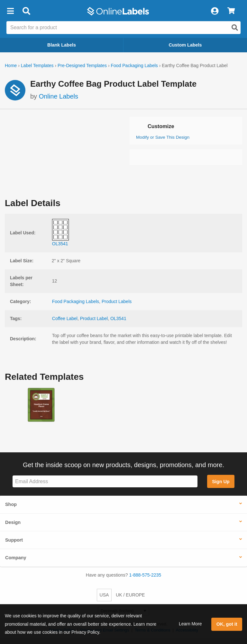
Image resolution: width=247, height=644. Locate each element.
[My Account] (215, 11)
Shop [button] (11, 504)
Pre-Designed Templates (82, 65)
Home (11, 65)
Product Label (94, 318)
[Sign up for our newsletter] (105, 481)
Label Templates (37, 65)
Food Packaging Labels (134, 65)
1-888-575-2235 (145, 575)
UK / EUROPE (130, 595)
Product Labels (117, 301)
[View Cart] (231, 11)
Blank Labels (62, 45)
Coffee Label (65, 318)
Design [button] (13, 522)
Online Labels (59, 96)
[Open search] (235, 28)
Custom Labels (185, 45)
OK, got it (227, 624)
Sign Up (221, 482)
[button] (10, 11)
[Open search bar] (26, 11)
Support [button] (14, 540)
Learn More (190, 624)
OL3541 (118, 318)
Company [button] (16, 558)
